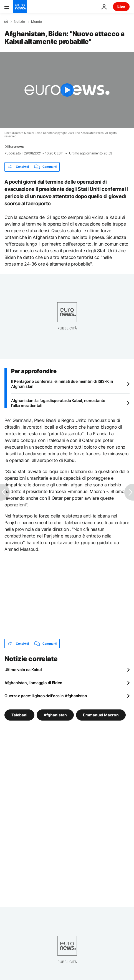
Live (121, 7)
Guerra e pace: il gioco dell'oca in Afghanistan (46, 696)
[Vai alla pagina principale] (20, 7)
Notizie (19, 22)
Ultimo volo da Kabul (23, 670)
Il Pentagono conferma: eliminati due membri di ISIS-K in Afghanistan (62, 384)
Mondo (36, 22)
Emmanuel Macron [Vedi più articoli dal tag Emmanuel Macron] (101, 715)
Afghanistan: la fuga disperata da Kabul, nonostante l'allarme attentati (58, 403)
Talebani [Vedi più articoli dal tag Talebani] (19, 715)
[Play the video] (67, 90)
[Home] (6, 21)
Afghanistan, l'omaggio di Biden (33, 683)
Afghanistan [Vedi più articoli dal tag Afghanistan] (55, 715)
